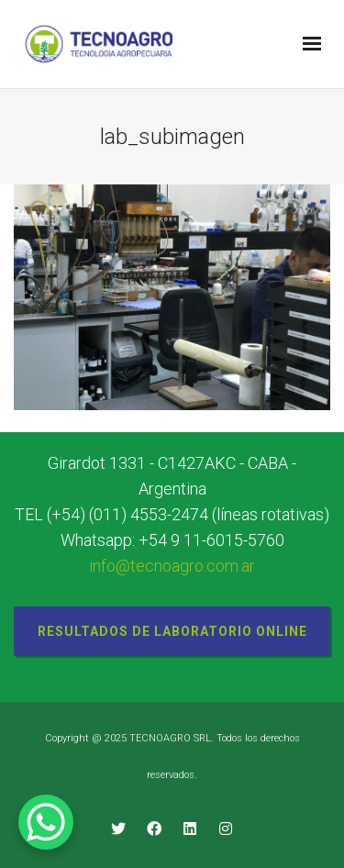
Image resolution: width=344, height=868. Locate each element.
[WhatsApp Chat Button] (46, 822)
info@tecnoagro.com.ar (172, 566)
